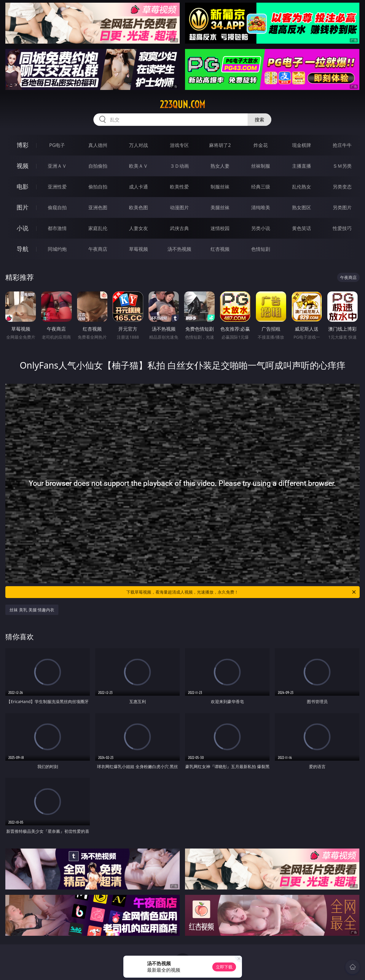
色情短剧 (261, 249)
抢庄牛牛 (342, 145)
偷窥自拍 (57, 207)
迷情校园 (220, 228)
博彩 (23, 145)
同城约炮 (57, 249)
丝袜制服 (261, 166)
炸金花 (261, 145)
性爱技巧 (342, 228)
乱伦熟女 (302, 187)
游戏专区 (179, 145)
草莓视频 (138, 249)
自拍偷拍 (98, 166)
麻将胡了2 (220, 145)
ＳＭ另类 (342, 166)
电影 (23, 187)
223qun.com (182, 104)
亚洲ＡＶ (57, 166)
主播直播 (302, 166)
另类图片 (342, 207)
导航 (23, 249)
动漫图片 (179, 207)
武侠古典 (179, 228)
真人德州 (98, 145)
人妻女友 (138, 228)
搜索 (259, 120)
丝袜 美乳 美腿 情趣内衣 (32, 610)
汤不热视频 (179, 249)
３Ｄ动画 (179, 166)
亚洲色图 (98, 207)
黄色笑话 (302, 228)
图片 (23, 207)
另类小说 (261, 228)
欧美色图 (138, 207)
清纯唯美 (261, 207)
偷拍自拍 (98, 187)
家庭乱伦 (98, 228)
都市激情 (57, 228)
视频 (23, 166)
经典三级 (261, 187)
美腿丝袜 (220, 207)
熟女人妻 (220, 166)
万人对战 (138, 145)
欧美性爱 (179, 187)
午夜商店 (98, 249)
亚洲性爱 (57, 187)
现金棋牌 (302, 145)
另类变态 (342, 187)
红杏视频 (220, 249)
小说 (23, 228)
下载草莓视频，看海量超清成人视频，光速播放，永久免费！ (241, 592)
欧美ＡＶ (138, 166)
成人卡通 (138, 187)
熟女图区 (302, 207)
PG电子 (57, 145)
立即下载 (224, 967)
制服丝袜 (220, 187)
